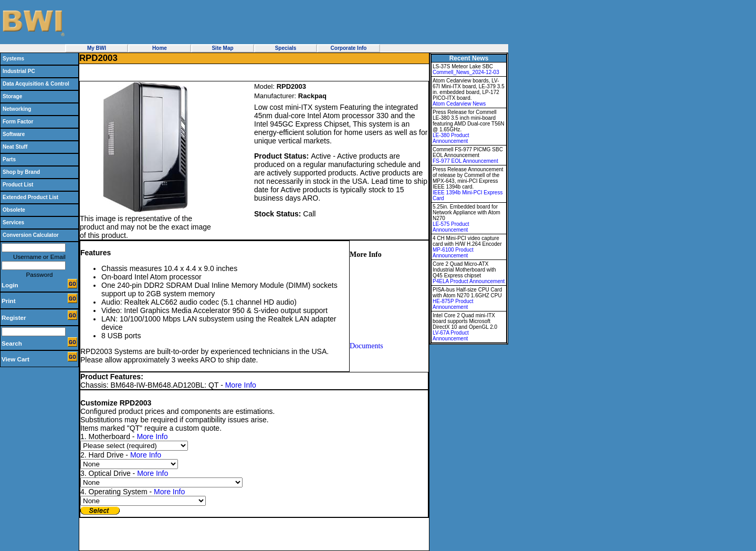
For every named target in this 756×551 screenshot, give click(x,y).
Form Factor (18, 122)
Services (13, 222)
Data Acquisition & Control (36, 84)
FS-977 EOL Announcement (465, 161)
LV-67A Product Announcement (451, 336)
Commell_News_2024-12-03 (466, 72)
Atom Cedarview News (459, 104)
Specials (286, 48)
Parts (9, 159)
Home (160, 48)
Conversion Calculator (31, 235)
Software (14, 134)
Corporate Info (349, 48)
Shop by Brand (21, 172)
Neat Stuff (15, 147)
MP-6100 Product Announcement (453, 253)
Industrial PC (19, 71)
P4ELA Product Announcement (469, 281)
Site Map (222, 48)
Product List (18, 185)
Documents (366, 346)
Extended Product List (30, 197)
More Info (241, 385)
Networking (17, 109)
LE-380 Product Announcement (451, 138)
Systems (13, 59)
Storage (12, 96)
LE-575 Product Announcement (451, 227)
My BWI (97, 48)
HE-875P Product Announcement (453, 304)
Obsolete (14, 210)
